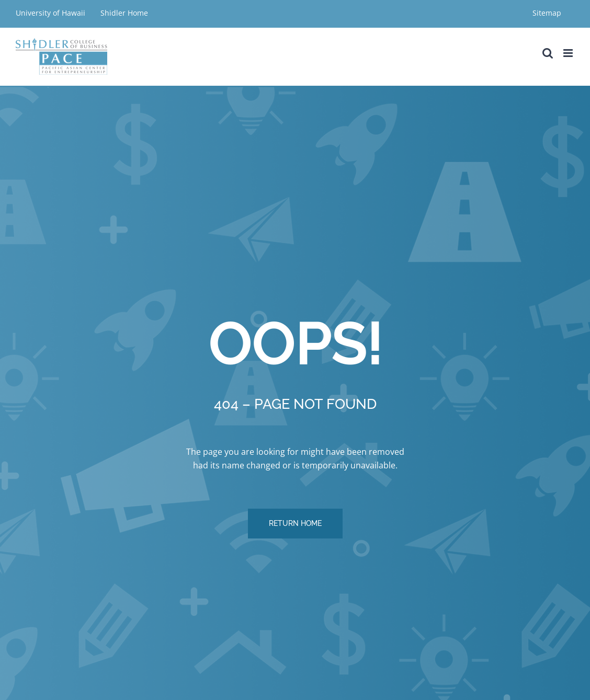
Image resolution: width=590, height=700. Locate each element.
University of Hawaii (52, 13)
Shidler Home (124, 13)
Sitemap (547, 13)
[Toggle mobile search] (548, 53)
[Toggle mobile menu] (569, 53)
